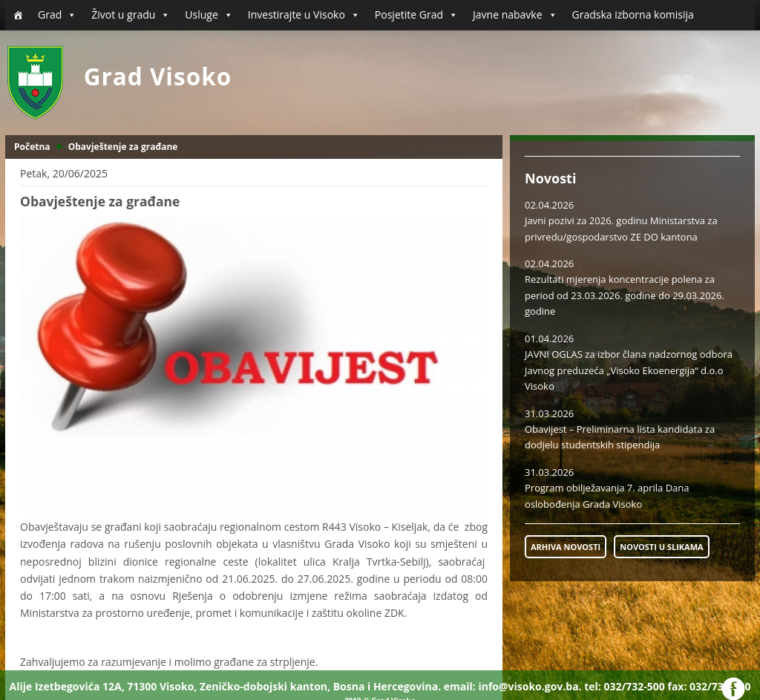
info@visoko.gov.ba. (530, 686)
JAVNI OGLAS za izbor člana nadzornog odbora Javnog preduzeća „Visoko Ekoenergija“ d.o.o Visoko (629, 370)
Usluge (209, 15)
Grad (57, 15)
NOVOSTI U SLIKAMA (661, 547)
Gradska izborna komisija (633, 14)
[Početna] (18, 15)
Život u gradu (131, 15)
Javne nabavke (515, 15)
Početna (32, 147)
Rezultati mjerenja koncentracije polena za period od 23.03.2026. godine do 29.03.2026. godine (625, 295)
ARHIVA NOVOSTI (566, 547)
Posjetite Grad (416, 15)
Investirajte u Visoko (304, 15)
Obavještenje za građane (123, 147)
